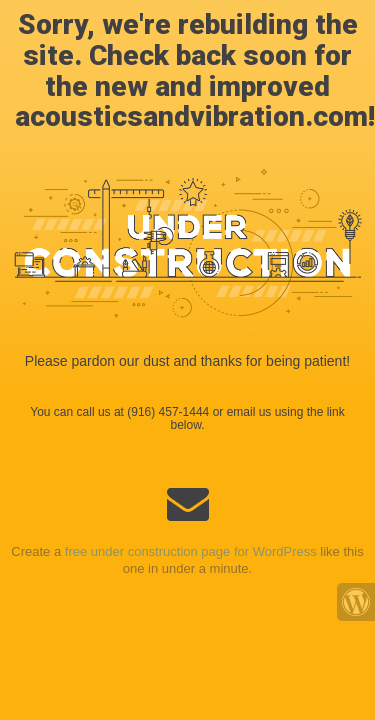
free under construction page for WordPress (191, 551)
